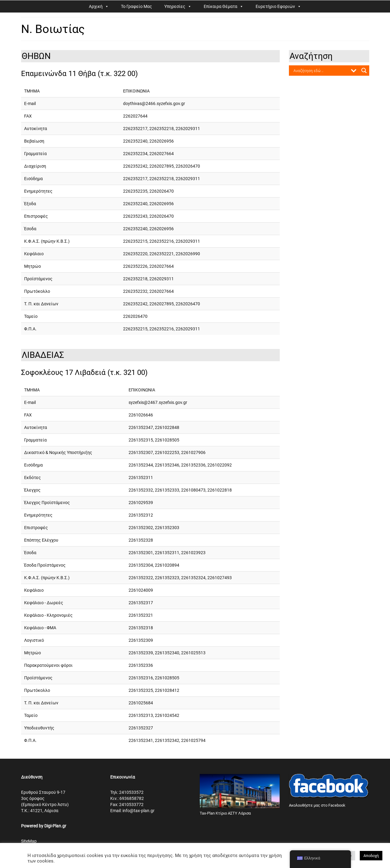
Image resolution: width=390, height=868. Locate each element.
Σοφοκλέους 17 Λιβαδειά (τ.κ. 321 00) (84, 372)
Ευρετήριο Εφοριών (275, 6)
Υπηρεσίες (175, 6)
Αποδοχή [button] (371, 856)
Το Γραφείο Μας (137, 6)
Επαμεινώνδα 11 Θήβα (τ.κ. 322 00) (79, 74)
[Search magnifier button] (364, 71)
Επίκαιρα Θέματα (221, 6)
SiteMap (29, 841)
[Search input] (320, 71)
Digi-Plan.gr (55, 826)
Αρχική (96, 6)
